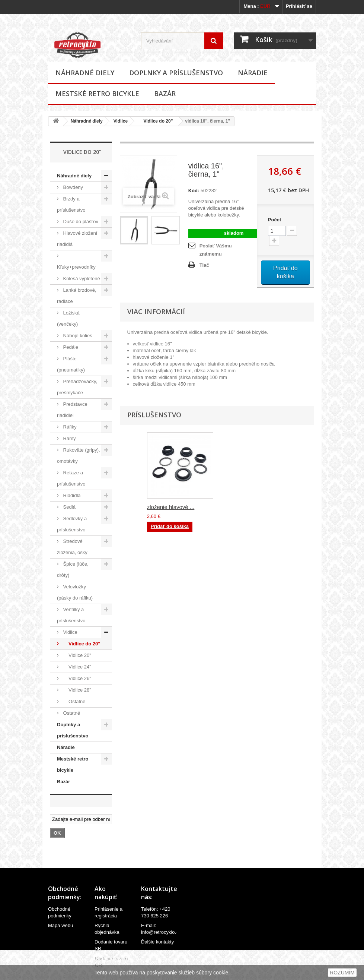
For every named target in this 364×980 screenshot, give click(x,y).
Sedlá (69, 507)
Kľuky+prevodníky (76, 267)
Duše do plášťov (80, 222)
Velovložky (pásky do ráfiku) (75, 592)
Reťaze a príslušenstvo (71, 478)
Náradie (253, 73)
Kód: (194, 191)
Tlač (204, 265)
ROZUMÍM (342, 973)
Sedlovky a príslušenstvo (72, 524)
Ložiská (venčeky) (68, 318)
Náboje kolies (77, 336)
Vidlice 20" (76, 655)
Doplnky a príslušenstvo (176, 73)
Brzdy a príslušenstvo (71, 204)
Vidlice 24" (76, 667)
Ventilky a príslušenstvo (71, 615)
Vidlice (121, 121)
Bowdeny (72, 187)
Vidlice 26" (76, 678)
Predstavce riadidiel (72, 410)
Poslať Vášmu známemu (216, 250)
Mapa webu (60, 931)
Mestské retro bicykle (97, 94)
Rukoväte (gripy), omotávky (79, 456)
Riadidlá (71, 495)
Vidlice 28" (76, 690)
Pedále (70, 347)
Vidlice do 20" (156, 121)
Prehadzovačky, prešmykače (77, 387)
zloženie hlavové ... (171, 507)
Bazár (165, 94)
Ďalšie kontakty (157, 947)
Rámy (69, 438)
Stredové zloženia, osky (72, 547)
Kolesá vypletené (81, 279)
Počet (274, 220)
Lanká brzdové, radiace (77, 296)
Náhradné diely (85, 73)
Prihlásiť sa (299, 6)
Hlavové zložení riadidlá (77, 239)
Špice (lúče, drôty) (73, 570)
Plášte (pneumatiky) (71, 364)
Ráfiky (69, 427)
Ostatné (74, 701)
